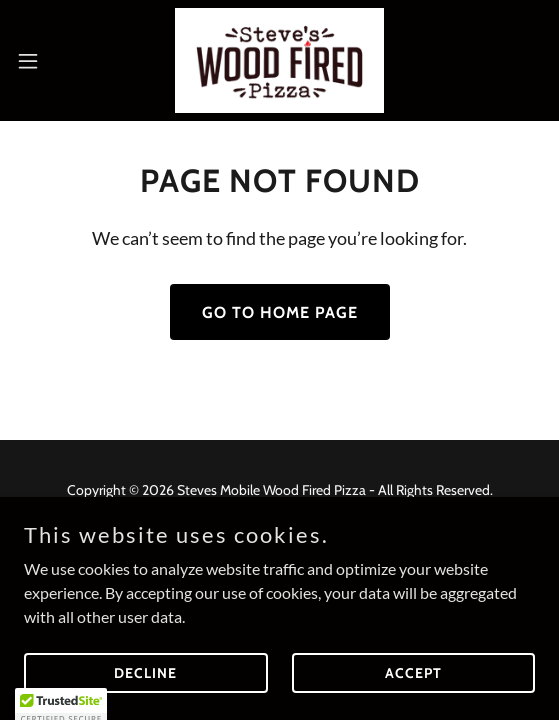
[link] (279, 60)
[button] (48, 61)
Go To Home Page (280, 312)
